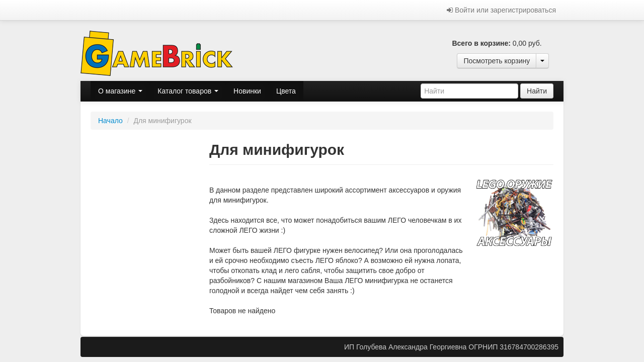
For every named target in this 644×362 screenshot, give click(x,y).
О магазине (120, 91)
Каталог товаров (188, 91)
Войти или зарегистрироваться (501, 10)
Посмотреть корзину (497, 61)
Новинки (247, 91)
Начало (110, 121)
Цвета (286, 91)
